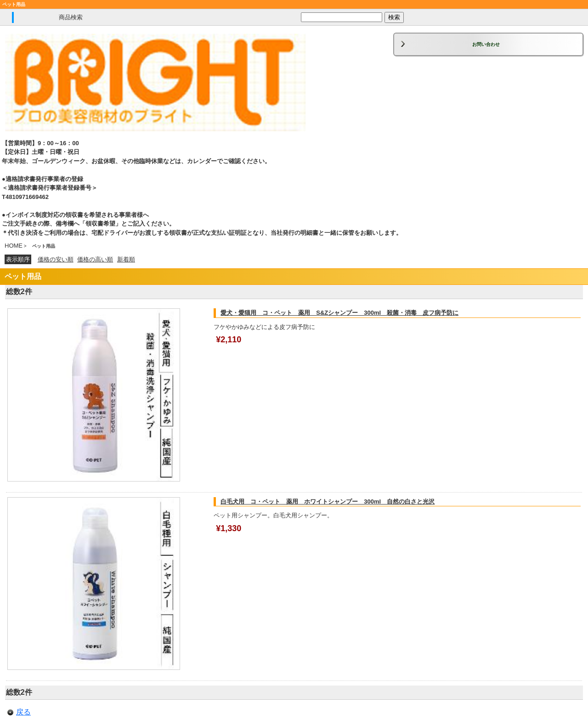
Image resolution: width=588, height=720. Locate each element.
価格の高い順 (95, 259)
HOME (14, 246)
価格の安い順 (56, 259)
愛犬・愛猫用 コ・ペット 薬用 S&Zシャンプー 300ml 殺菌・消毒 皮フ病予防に (339, 313)
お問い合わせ (486, 44)
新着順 (126, 259)
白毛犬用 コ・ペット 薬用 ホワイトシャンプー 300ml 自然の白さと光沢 (328, 502)
